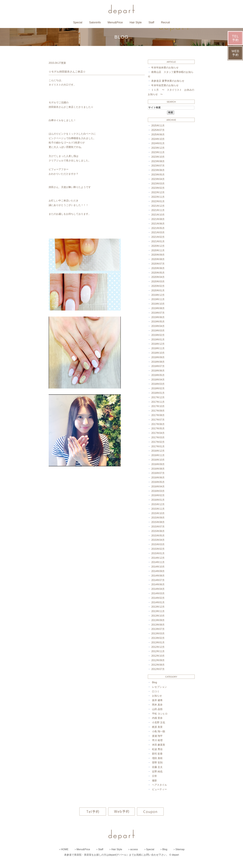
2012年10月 (158, 656)
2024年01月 (158, 143)
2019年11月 (158, 299)
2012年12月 (158, 647)
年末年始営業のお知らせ (165, 85)
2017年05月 (158, 429)
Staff (151, 22)
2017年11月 (158, 402)
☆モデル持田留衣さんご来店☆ (67, 72)
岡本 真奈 (157, 705)
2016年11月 (158, 455)
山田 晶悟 (157, 709)
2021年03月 (158, 232)
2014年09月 (158, 571)
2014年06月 (158, 584)
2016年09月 (158, 464)
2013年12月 (158, 607)
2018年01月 (158, 393)
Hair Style (136, 22)
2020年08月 (158, 259)
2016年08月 (158, 469)
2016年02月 (158, 495)
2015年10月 (158, 513)
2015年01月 (158, 553)
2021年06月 (158, 224)
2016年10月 (158, 460)
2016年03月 (158, 491)
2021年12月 (158, 206)
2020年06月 (158, 268)
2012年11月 (158, 651)
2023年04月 (158, 179)
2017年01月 (158, 446)
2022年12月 (158, 192)
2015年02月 (158, 549)
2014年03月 (158, 593)
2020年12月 (158, 246)
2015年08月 (158, 522)
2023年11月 (158, 152)
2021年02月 (158, 237)
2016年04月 (158, 487)
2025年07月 (158, 130)
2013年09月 (158, 620)
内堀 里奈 (157, 718)
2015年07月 (158, 527)
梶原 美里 (157, 727)
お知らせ (157, 696)
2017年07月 (158, 420)
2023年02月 (158, 188)
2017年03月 (158, 437)
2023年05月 (158, 175)
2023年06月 (158, 170)
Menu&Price (115, 22)
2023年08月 (158, 161)
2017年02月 (158, 442)
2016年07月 (158, 473)
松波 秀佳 (157, 749)
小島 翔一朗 (159, 731)
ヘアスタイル (159, 785)
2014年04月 (158, 589)
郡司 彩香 (157, 754)
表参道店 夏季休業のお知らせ (168, 81)
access (134, 849)
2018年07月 (158, 366)
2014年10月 (158, 567)
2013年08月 (158, 625)
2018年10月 (158, 353)
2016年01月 (158, 500)
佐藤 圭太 (157, 767)
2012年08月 (158, 665)
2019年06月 (158, 317)
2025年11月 (158, 126)
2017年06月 (158, 424)
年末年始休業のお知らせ (165, 68)
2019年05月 (158, 322)
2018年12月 (158, 344)
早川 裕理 (157, 740)
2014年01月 (158, 602)
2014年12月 (158, 558)
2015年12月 (158, 504)
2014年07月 (158, 580)
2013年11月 (158, 611)
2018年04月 (158, 380)
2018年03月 (158, 384)
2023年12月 (158, 148)
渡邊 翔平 (157, 736)
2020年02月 (158, 286)
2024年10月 (158, 139)
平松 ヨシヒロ (160, 714)
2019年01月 (158, 340)
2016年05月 (158, 482)
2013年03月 (158, 634)
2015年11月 (158, 509)
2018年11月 (158, 348)
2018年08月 (158, 362)
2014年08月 (158, 576)
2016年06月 (158, 478)
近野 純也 (157, 772)
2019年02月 (158, 335)
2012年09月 (158, 660)
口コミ (156, 691)
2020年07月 (158, 264)
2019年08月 (158, 308)
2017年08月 (158, 415)
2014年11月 (158, 562)
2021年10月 (158, 215)
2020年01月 (158, 290)
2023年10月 (158, 157)
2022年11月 (158, 197)
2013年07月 (158, 629)
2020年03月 (158, 282)
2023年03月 (158, 184)
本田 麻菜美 (159, 745)
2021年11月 (158, 210)
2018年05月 (158, 375)
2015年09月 (158, 518)
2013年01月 (158, 642)
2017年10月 (158, 406)
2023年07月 (158, 166)
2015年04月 (158, 540)
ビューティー (159, 789)
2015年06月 (158, 531)
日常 (155, 776)
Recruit (165, 22)
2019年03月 (158, 331)
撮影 (155, 781)
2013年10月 (158, 616)
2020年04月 (158, 277)
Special (78, 22)
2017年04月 (158, 433)
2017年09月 (158, 411)
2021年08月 (158, 219)
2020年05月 (158, 273)
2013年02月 (158, 638)
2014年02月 (158, 598)
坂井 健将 (157, 700)
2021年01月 (158, 241)
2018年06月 (158, 371)
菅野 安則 (157, 763)
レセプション (159, 687)
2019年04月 (158, 326)
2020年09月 (158, 255)
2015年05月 (158, 536)
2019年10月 (158, 304)
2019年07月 (158, 313)
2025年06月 (158, 135)
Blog (155, 682)
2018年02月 (158, 388)
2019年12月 (158, 295)
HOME (65, 849)
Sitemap (180, 849)
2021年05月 (158, 228)
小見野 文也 (159, 722)
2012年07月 (158, 669)
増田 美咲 (157, 758)
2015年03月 (158, 544)
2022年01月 (158, 201)
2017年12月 (158, 397)
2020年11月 (158, 250)
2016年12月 (158, 451)
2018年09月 (158, 357)
